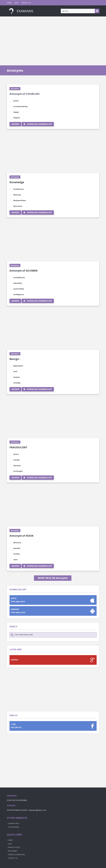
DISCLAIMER (13, 851)
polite (16, 101)
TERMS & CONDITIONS (16, 854)
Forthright (18, 471)
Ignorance (18, 206)
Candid (16, 460)
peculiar (17, 548)
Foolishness (19, 189)
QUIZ (16, 3)
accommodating (20, 106)
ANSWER (15, 124)
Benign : (15, 359)
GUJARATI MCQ (14, 823)
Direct (16, 454)
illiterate (17, 543)
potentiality (19, 289)
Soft (15, 371)
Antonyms (15, 89)
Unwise (17, 377)
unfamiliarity (19, 277)
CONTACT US (26, 3)
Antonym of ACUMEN (24, 271)
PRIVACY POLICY (14, 847)
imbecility (18, 283)
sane (15, 560)
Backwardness (20, 200)
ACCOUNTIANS (14, 827)
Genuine (17, 466)
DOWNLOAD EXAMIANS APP (38, 124)
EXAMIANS (20, 11)
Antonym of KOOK (21, 536)
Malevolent (18, 366)
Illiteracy (17, 195)
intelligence (19, 294)
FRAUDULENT (18, 447)
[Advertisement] (53, 38)
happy (16, 112)
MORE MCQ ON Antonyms (53, 578)
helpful (17, 118)
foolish (17, 554)
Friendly (17, 383)
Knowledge (17, 182)
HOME (9, 3)
